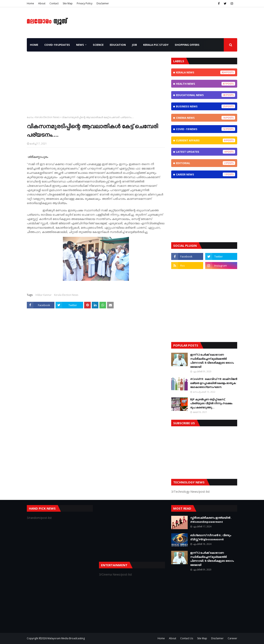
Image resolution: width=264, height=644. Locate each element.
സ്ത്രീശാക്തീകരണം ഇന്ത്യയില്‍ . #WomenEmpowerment (211, 520)
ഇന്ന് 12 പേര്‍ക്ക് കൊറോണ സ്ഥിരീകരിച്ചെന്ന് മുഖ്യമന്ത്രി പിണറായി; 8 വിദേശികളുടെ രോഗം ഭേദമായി (212, 361)
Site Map (68, 3)
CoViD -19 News (206, 129)
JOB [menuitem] (134, 45)
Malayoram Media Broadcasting (66, 638)
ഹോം (30, 117)
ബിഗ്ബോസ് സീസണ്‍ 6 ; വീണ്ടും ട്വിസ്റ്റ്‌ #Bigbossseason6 (211, 537)
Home (30, 3)
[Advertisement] (96, 87)
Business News (206, 106)
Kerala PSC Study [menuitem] (156, 45)
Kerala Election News (47, 117)
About (42, 3)
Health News (206, 84)
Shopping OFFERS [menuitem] (187, 45)
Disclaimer (103, 3)
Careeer (232, 638)
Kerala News (206, 72)
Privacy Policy (85, 3)
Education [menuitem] (118, 45)
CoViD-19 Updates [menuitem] (57, 45)
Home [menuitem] (34, 45)
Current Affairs (206, 140)
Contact (54, 3)
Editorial (206, 163)
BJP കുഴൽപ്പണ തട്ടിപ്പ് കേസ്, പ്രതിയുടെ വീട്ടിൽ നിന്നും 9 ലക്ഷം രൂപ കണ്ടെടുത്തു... (211, 403)
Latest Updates (206, 152)
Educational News (206, 95)
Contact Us (187, 638)
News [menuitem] (80, 45)
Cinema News (206, 118)
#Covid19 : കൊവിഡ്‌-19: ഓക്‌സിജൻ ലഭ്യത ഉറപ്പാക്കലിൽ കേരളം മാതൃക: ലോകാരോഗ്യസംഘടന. (214, 383)
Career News (206, 174)
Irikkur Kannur (44, 295)
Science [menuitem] (98, 45)
